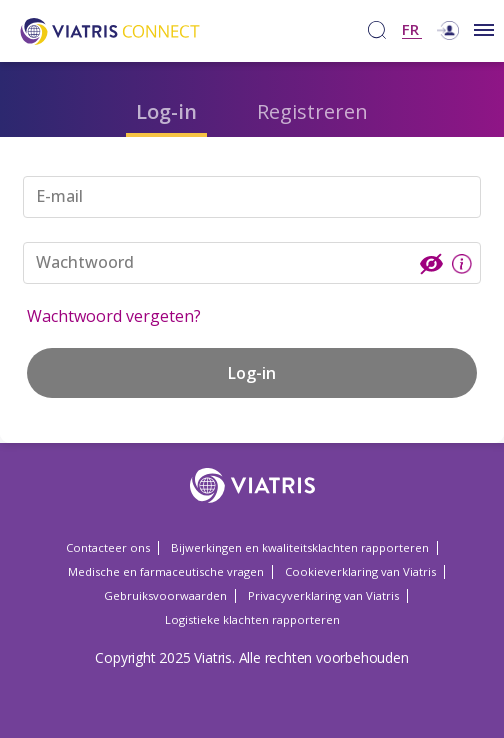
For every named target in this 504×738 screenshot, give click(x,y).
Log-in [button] (252, 373)
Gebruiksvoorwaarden (165, 595)
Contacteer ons (108, 547)
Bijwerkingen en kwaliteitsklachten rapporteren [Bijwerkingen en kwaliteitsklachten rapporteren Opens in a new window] (300, 547)
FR (410, 30)
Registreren (312, 111)
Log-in (166, 111)
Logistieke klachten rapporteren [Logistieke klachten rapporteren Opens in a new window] (252, 619)
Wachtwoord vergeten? (114, 316)
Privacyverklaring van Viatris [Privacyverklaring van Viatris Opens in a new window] (323, 595)
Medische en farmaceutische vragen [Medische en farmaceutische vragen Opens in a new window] (166, 571)
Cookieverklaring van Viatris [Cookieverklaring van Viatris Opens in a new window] (360, 571)
